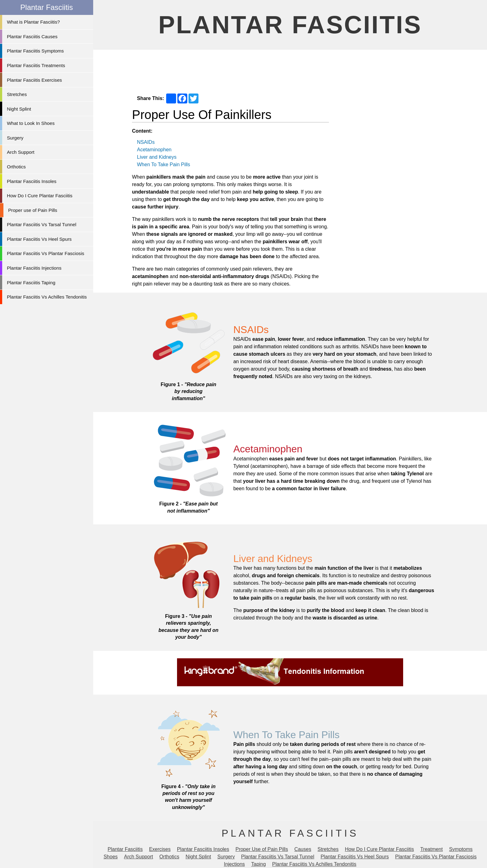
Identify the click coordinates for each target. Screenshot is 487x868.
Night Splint (19, 109)
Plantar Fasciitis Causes (32, 37)
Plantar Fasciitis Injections (34, 268)
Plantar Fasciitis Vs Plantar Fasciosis (46, 253)
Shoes (110, 857)
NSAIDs (146, 142)
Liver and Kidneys (157, 157)
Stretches (17, 94)
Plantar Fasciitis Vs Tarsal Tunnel (41, 224)
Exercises (160, 849)
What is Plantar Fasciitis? (33, 22)
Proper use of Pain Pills (33, 210)
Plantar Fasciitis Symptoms (35, 51)
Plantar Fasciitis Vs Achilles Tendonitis (47, 297)
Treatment (431, 849)
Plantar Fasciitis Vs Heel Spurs (39, 239)
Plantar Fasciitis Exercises (34, 80)
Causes (303, 849)
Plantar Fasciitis (290, 25)
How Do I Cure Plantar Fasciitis (40, 196)
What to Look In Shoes (31, 123)
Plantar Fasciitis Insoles (32, 181)
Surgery (15, 138)
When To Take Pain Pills (164, 164)
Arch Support (21, 152)
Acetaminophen (154, 150)
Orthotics (16, 167)
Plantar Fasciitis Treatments (36, 65)
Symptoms (461, 849)
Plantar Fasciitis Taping (31, 283)
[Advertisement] (290, 69)
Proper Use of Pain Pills (262, 849)
